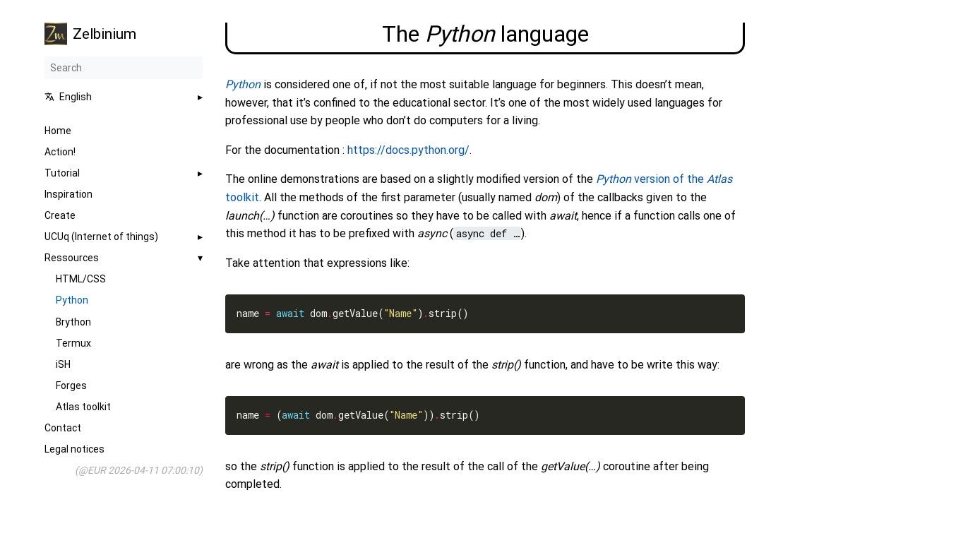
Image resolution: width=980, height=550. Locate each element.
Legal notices (74, 449)
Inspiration (68, 194)
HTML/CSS (81, 279)
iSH (63, 364)
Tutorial (62, 173)
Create (60, 215)
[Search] (124, 68)
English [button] (68, 97)
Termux (73, 343)
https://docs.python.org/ (408, 150)
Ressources (72, 258)
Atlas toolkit (83, 407)
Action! (60, 152)
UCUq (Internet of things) (101, 237)
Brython (73, 322)
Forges (71, 385)
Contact (63, 428)
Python (72, 300)
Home (58, 131)
